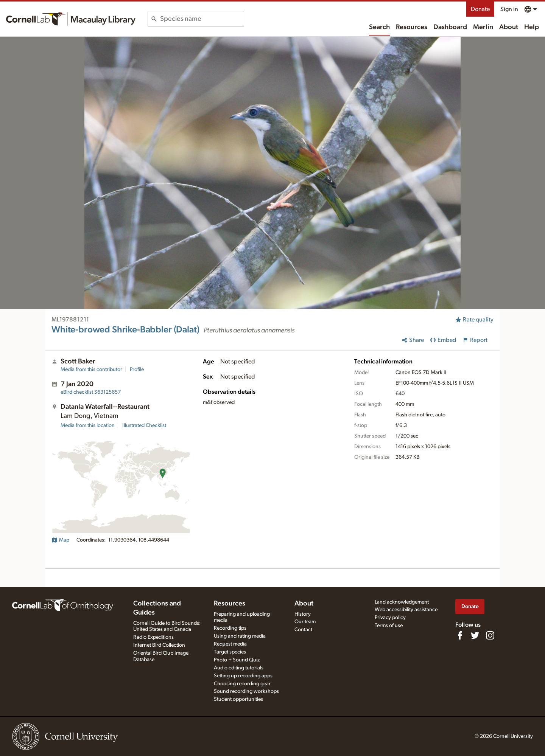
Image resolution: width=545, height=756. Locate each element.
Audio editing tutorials (239, 668)
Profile (137, 369)
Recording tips (230, 628)
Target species (230, 652)
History (303, 614)
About (509, 27)
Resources (412, 27)
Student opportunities (238, 699)
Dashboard (450, 27)
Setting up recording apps (243, 676)
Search (379, 27)
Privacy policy (390, 618)
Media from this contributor (91, 369)
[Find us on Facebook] (460, 635)
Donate (480, 9)
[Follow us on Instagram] (490, 635)
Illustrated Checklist (144, 425)
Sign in (509, 9)
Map (60, 540)
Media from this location (88, 425)
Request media (230, 644)
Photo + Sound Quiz (237, 660)
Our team (305, 622)
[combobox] (202, 19)
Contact (303, 630)
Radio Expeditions (153, 637)
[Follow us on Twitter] (475, 635)
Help (532, 27)
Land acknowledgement (402, 602)
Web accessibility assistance (406, 610)
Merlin (483, 27)
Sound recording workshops (246, 691)
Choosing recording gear (242, 684)
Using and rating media (240, 636)
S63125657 (91, 392)
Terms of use (389, 626)
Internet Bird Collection (159, 645)
